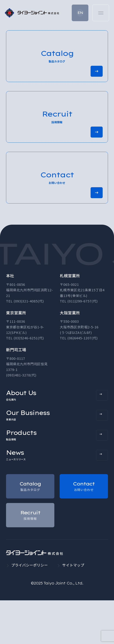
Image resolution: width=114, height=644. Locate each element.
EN (80, 13)
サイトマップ (73, 609)
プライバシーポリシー (29, 609)
